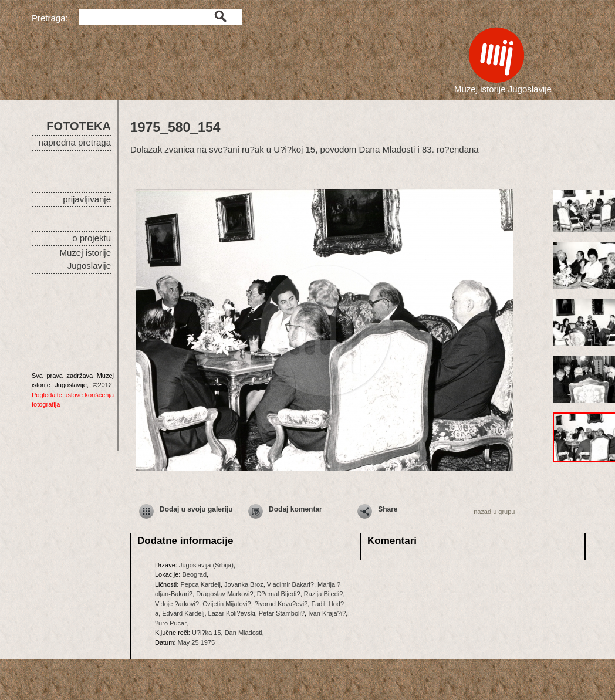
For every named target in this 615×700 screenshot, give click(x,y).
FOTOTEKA (79, 126)
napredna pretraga (75, 142)
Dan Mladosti (244, 633)
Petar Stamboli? (282, 613)
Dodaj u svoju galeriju (196, 509)
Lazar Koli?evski (232, 613)
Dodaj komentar (295, 509)
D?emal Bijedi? (279, 594)
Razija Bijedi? (324, 594)
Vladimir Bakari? (290, 584)
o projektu (92, 238)
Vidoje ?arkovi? (177, 604)
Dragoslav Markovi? (224, 594)
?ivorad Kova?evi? (281, 604)
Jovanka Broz (244, 584)
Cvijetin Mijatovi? (227, 604)
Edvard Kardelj (183, 613)
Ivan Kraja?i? (327, 613)
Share (388, 509)
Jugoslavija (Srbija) (206, 565)
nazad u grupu (494, 512)
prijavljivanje (87, 199)
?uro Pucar (170, 623)
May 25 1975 (197, 642)
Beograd (194, 574)
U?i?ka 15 (207, 633)
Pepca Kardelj (200, 584)
